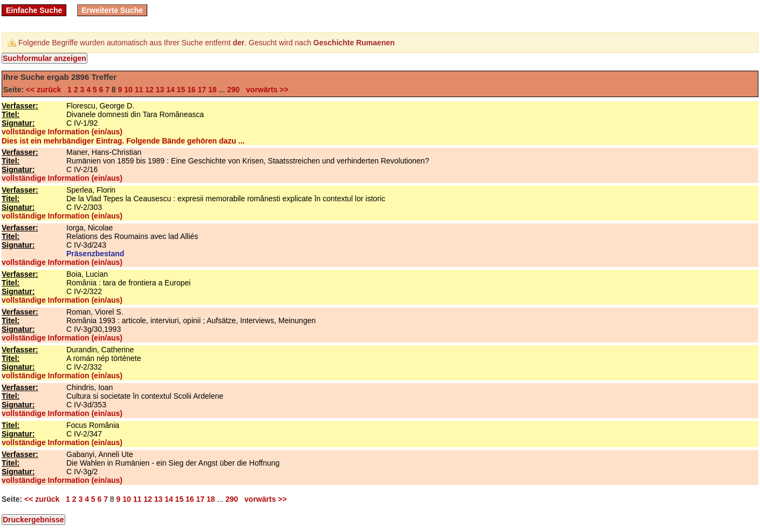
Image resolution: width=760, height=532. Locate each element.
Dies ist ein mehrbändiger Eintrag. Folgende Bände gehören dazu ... (123, 141)
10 (128, 90)
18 (213, 90)
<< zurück (46, 90)
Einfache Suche (34, 10)
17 (202, 90)
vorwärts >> (265, 90)
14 (170, 90)
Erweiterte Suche (112, 10)
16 (191, 90)
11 (139, 90)
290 (233, 90)
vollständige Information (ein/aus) (62, 132)
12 (149, 90)
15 (181, 90)
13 (160, 90)
